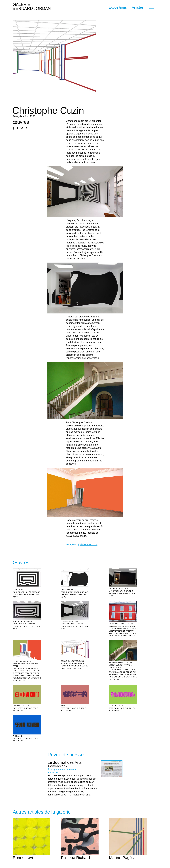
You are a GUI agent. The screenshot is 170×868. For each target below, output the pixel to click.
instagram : (82, 544)
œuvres (21, 122)
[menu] (152, 7)
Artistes (138, 7)
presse (20, 128)
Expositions (118, 7)
